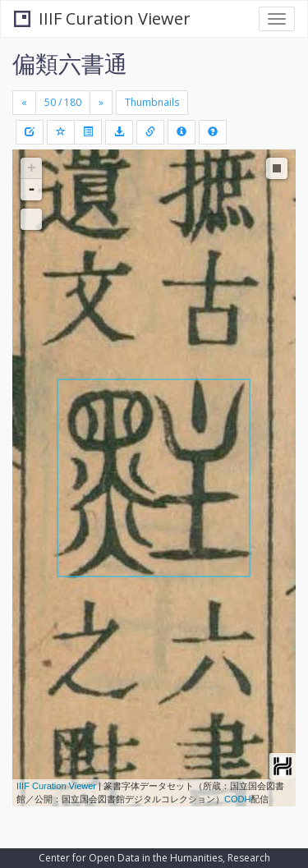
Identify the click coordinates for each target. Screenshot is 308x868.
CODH (237, 799)
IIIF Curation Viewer (102, 18)
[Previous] (24, 103)
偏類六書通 (70, 63)
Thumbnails (152, 102)
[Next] (101, 103)
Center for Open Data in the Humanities (131, 858)
